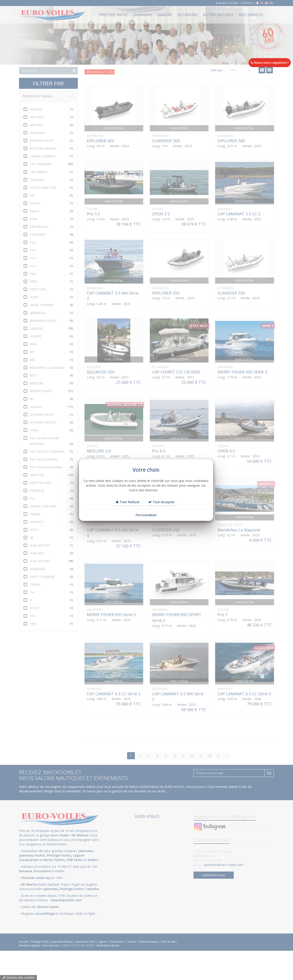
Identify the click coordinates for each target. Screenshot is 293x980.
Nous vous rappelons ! (270, 63)
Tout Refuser (128, 502)
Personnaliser (146, 515)
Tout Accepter (161, 502)
